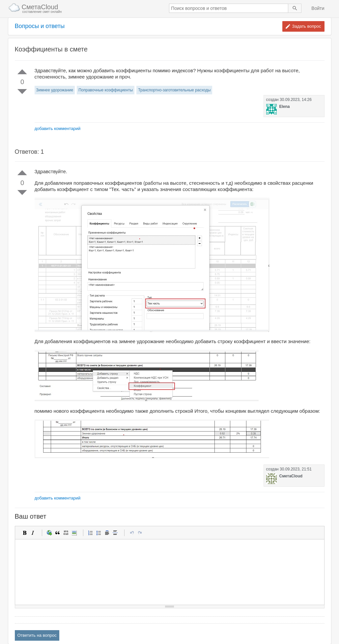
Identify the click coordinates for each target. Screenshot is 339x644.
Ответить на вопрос (37, 635)
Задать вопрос (307, 26)
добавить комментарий (58, 129)
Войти (318, 8)
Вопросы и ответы (40, 26)
